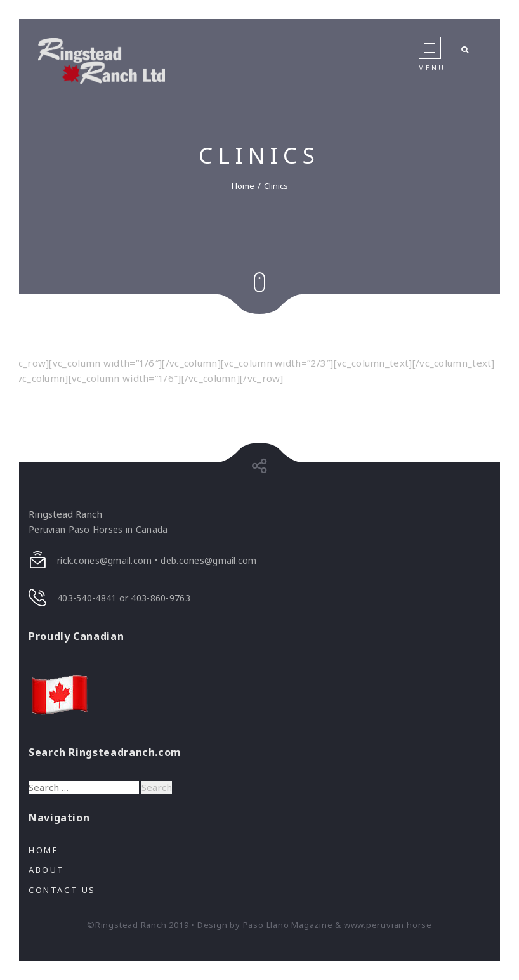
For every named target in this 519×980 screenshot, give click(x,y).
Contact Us (62, 890)
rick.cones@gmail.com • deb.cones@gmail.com (157, 560)
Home (243, 185)
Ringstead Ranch (65, 514)
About (47, 870)
